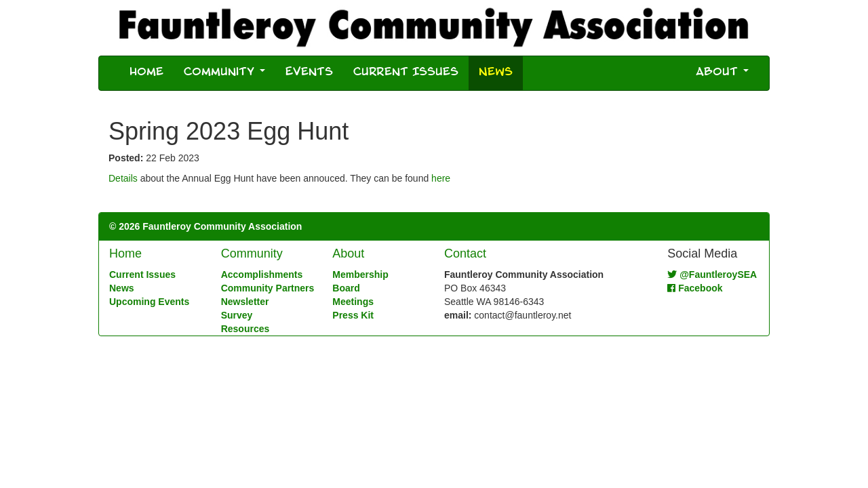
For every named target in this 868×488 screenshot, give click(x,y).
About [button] (722, 73)
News (501, 72)
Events (309, 73)
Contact (465, 253)
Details (123, 178)
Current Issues (406, 73)
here (441, 178)
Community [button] (224, 73)
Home (146, 73)
